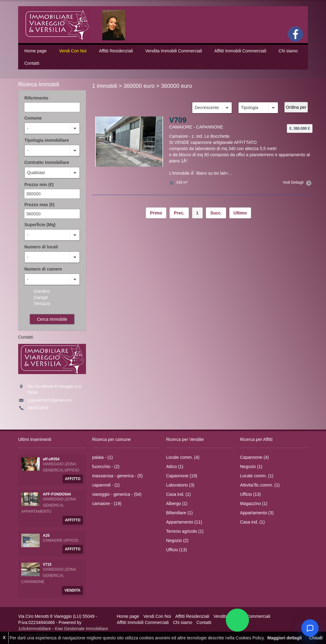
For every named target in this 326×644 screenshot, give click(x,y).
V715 (47, 565)
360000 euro (139, 86)
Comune (33, 118)
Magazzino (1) (254, 503)
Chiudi (316, 638)
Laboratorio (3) (180, 485)
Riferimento (36, 98)
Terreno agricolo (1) (185, 531)
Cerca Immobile (52, 319)
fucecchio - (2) (106, 467)
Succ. (216, 213)
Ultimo (240, 213)
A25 (46, 536)
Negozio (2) (177, 540)
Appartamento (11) (184, 522)
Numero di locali (41, 247)
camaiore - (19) (107, 503)
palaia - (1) (102, 457)
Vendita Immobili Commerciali (173, 51)
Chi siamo (288, 51)
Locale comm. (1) (257, 476)
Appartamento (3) (257, 513)
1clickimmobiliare (35, 629)
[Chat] (310, 628)
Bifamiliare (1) (179, 513)
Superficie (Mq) (40, 225)
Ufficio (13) (176, 550)
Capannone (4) (254, 457)
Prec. (179, 213)
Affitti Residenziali (116, 51)
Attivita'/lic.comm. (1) (260, 485)
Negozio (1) (251, 467)
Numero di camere (43, 269)
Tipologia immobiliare (47, 140)
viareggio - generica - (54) (117, 494)
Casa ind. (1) (178, 494)
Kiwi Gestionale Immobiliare (81, 629)
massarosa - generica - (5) (117, 476)
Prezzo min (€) (39, 185)
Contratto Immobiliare (47, 162)
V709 (178, 120)
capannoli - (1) (106, 485)
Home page (35, 51)
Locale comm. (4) (183, 457)
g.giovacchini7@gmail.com (49, 400)
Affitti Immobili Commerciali (240, 51)
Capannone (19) (182, 476)
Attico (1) (175, 467)
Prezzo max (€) (39, 205)
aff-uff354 (51, 459)
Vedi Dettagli (296, 182)
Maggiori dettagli (284, 638)
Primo (156, 213)
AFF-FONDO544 (57, 494)
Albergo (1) (177, 503)
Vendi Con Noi (73, 51)
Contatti (32, 63)
